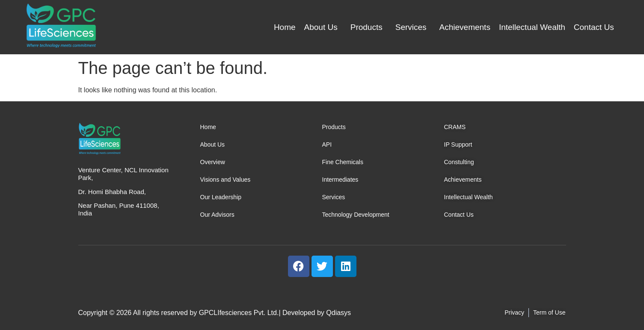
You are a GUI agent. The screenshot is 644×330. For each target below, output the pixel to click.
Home (285, 27)
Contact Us (594, 27)
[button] (323, 27)
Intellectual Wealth (532, 27)
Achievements (465, 27)
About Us (321, 27)
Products (367, 27)
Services (411, 27)
